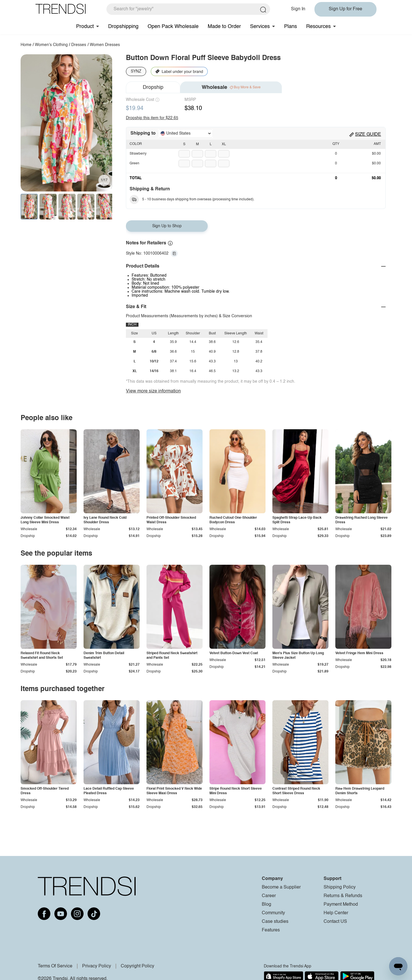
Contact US (335, 922)
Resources (318, 27)
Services (260, 27)
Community (273, 913)
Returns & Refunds (343, 896)
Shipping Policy (340, 887)
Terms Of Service (55, 966)
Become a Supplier (281, 887)
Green (134, 163)
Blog (267, 905)
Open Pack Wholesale (173, 27)
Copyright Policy (137, 966)
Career (269, 896)
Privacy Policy (97, 966)
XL (224, 144)
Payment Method (341, 905)
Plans (291, 27)
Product (85, 27)
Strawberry (138, 154)
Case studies (275, 922)
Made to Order (224, 27)
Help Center (336, 913)
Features (271, 930)
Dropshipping (123, 27)
